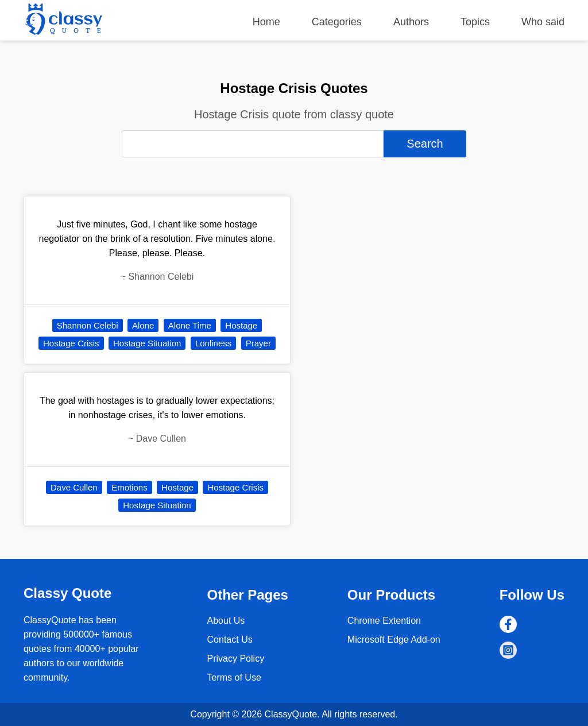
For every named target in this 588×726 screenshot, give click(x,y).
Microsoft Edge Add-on (394, 640)
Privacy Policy (236, 659)
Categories (337, 22)
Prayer (258, 343)
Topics (475, 22)
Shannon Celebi (88, 325)
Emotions (129, 487)
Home (266, 22)
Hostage (241, 325)
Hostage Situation (147, 343)
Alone (143, 325)
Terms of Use (234, 677)
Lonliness (213, 343)
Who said (543, 22)
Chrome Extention (384, 621)
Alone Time (190, 325)
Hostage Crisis (71, 343)
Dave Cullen (74, 487)
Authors (411, 22)
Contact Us (230, 640)
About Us (226, 621)
